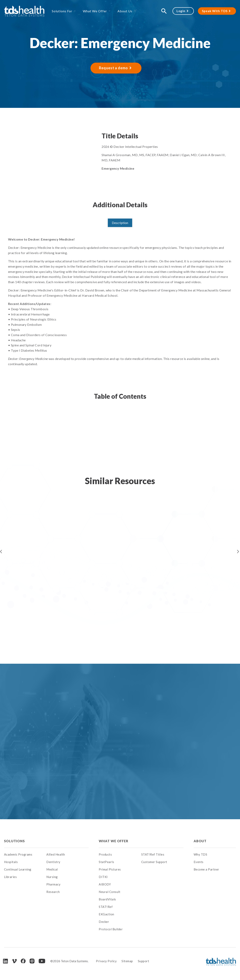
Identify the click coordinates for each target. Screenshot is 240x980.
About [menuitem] (200, 841)
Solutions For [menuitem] (62, 11)
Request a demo (113, 68)
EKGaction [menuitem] (106, 914)
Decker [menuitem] (104, 922)
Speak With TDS (215, 11)
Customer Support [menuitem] (154, 862)
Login (181, 11)
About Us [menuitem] (125, 11)
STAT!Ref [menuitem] (106, 907)
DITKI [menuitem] (103, 877)
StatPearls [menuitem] (106, 862)
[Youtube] (42, 961)
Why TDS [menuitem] (201, 854)
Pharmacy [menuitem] (53, 884)
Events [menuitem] (199, 862)
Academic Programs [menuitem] (18, 854)
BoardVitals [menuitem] (107, 899)
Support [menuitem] (144, 961)
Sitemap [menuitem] (127, 961)
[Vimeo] (14, 961)
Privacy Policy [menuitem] (106, 961)
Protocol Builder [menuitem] (111, 929)
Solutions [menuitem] (14, 841)
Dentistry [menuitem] (53, 862)
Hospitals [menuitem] (11, 862)
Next (238, 552)
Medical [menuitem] (52, 869)
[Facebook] (23, 961)
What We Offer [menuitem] (95, 11)
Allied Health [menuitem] (56, 854)
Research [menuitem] (53, 892)
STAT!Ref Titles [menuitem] (153, 854)
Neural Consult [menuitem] (110, 892)
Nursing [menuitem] (52, 877)
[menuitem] (68, 841)
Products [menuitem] (105, 854)
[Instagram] (32, 961)
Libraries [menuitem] (10, 877)
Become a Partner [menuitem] (206, 869)
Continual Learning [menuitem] (18, 869)
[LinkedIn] (5, 961)
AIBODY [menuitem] (105, 884)
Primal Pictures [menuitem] (110, 869)
